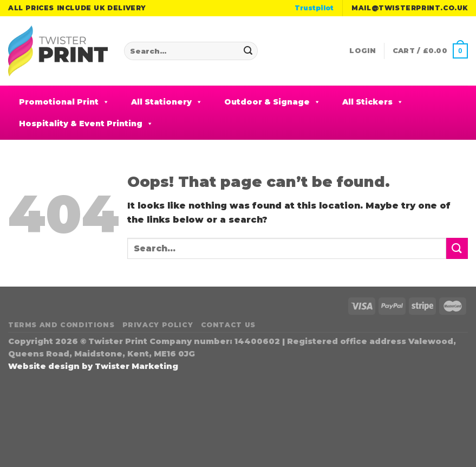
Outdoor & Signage (272, 102)
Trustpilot (314, 8)
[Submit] (248, 51)
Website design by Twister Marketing (93, 366)
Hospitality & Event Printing (86, 124)
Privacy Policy (158, 325)
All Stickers (373, 102)
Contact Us (228, 325)
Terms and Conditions (61, 325)
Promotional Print (64, 102)
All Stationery (167, 102)
